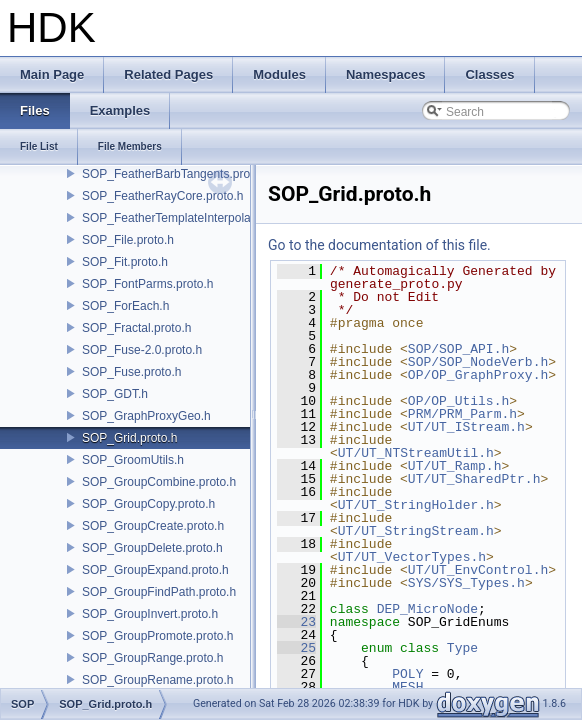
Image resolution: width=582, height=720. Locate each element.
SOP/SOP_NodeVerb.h (478, 362)
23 (296, 622)
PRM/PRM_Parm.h (462, 414)
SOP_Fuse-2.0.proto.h (142, 350)
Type (462, 648)
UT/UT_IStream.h (466, 427)
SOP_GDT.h (115, 394)
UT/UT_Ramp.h (455, 466)
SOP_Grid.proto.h (129, 438)
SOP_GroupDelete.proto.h (152, 548)
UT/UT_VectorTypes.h (412, 557)
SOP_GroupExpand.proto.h (155, 570)
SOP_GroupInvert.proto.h (150, 614)
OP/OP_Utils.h (458, 401)
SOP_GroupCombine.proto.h (159, 482)
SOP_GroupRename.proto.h (157, 680)
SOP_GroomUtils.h (133, 460)
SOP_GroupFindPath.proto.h (159, 592)
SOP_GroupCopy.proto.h (148, 504)
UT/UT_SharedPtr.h (474, 479)
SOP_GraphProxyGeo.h (146, 416)
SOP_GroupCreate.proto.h (153, 526)
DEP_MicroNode (427, 609)
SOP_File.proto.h (128, 240)
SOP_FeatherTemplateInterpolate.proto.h (191, 218)
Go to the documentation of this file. (379, 245)
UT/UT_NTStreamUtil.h (416, 453)
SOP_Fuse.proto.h (131, 372)
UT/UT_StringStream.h (416, 531)
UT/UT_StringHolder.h (416, 505)
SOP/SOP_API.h (458, 349)
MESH (407, 687)
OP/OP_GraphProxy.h (478, 375)
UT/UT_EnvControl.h (478, 570)
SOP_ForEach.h (125, 306)
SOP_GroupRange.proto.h (152, 658)
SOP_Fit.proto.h (125, 262)
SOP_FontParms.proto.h (147, 284)
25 (296, 648)
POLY (407, 674)
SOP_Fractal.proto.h (136, 328)
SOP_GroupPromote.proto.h (157, 636)
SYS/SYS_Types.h (466, 583)
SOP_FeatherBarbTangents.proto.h (176, 174)
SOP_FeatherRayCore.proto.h (162, 196)
